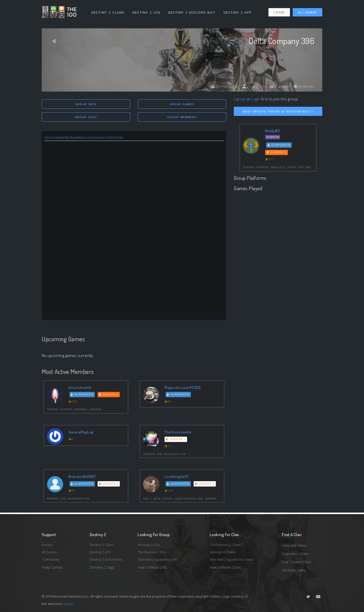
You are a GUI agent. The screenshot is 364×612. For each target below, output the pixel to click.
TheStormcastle (180, 433)
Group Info (86, 104)
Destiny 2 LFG (148, 10)
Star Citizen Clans (297, 562)
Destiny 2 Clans (109, 10)
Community (51, 562)
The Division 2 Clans (227, 545)
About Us (52, 138)
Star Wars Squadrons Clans (233, 562)
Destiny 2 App (239, 10)
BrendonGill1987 (84, 477)
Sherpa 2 (110, 485)
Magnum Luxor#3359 (185, 388)
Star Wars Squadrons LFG (160, 562)
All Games (308, 10)
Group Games (182, 104)
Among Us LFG (151, 545)
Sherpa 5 (110, 395)
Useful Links (126, 138)
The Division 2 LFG (154, 554)
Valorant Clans (294, 545)
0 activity (278, 87)
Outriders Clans (295, 554)
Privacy (48, 545)
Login (279, 10)
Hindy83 (272, 131)
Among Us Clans (224, 554)
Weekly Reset (72, 138)
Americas (303, 87)
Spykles (69, 604)
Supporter (83, 395)
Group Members (182, 118)
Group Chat (86, 118)
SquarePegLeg (83, 433)
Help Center (52, 570)
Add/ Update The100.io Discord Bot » (278, 111)
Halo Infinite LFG (152, 570)
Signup (240, 99)
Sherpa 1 (177, 440)
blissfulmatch (81, 388)
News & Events (96, 138)
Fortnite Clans (294, 570)
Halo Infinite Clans (225, 570)
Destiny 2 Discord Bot (194, 10)
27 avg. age (250, 87)
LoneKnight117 (178, 477)
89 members (219, 87)
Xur (112, 138)
